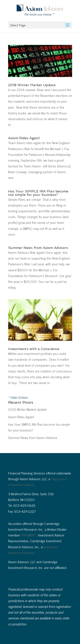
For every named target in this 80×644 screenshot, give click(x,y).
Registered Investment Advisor (33, 550)
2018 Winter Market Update (32, 85)
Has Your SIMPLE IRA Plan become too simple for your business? (38, 193)
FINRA (25, 535)
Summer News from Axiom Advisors (38, 248)
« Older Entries (18, 397)
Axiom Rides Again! (24, 138)
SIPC (34, 535)
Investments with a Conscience (34, 349)
